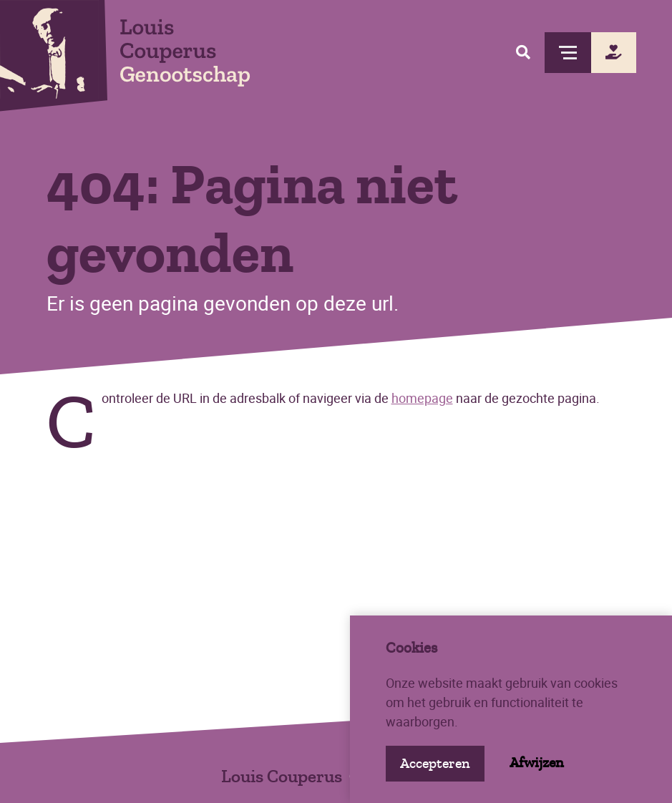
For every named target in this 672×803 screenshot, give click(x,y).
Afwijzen (537, 763)
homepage (422, 398)
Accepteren (435, 763)
